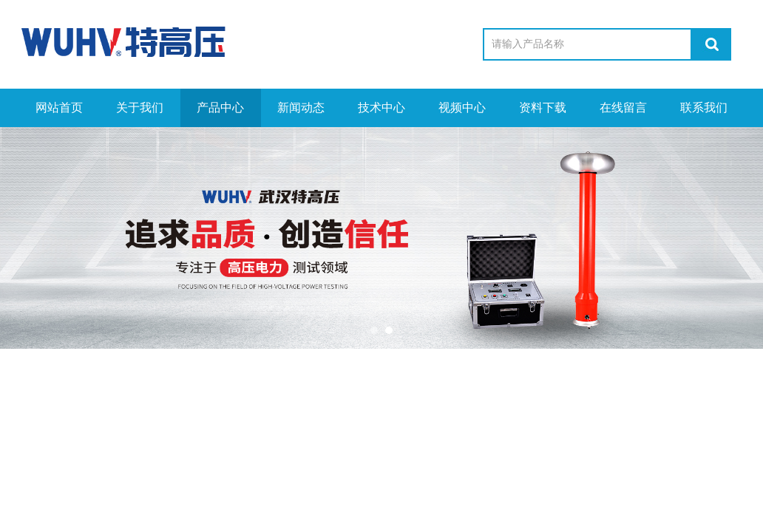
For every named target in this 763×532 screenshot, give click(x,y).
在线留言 (623, 108)
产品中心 (220, 108)
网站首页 (59, 108)
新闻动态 (301, 108)
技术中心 (381, 108)
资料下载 (543, 108)
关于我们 (140, 108)
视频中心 (462, 108)
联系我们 (704, 108)
